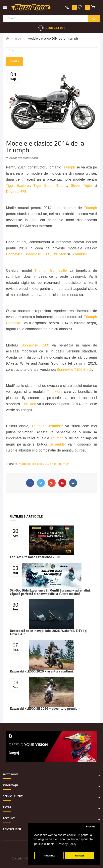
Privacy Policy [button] (67, 844)
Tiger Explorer (18, 186)
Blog (18, 39)
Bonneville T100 (37, 254)
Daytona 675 (16, 192)
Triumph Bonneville (51, 271)
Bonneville (14, 254)
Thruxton (59, 254)
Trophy (62, 186)
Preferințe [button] (49, 856)
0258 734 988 (55, 28)
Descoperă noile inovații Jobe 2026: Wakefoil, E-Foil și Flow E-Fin (49, 632)
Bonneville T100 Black (74, 370)
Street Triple (81, 186)
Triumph (69, 167)
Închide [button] (91, 827)
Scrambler (79, 254)
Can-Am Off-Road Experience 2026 (35, 557)
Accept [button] (79, 856)
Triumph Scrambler (47, 426)
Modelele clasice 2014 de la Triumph (53, 39)
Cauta (15, 61)
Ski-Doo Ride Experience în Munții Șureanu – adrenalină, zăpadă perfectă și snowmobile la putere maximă (51, 592)
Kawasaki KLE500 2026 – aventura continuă (42, 671)
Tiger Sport (43, 186)
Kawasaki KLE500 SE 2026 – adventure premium (45, 708)
